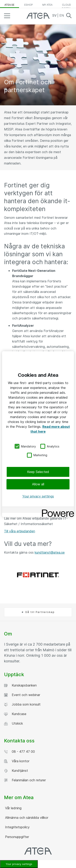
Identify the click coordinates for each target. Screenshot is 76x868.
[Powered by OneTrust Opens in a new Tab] (57, 510)
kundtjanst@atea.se (50, 552)
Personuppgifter (17, 837)
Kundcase (15, 714)
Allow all (38, 484)
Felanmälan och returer (25, 780)
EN (62, 15)
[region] (38, 434)
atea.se (9, 5)
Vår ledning (13, 808)
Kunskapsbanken (20, 685)
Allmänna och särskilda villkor (26, 818)
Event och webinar (22, 695)
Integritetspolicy (17, 827)
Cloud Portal (67, 6)
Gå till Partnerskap (40, 612)
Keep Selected (38, 472)
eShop (29, 5)
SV (55, 15)
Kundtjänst (16, 771)
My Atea (47, 5)
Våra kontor (17, 761)
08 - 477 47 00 (19, 752)
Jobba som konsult (22, 704)
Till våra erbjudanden (20, 531)
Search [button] (69, 16)
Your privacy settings (38, 496)
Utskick (13, 723)
